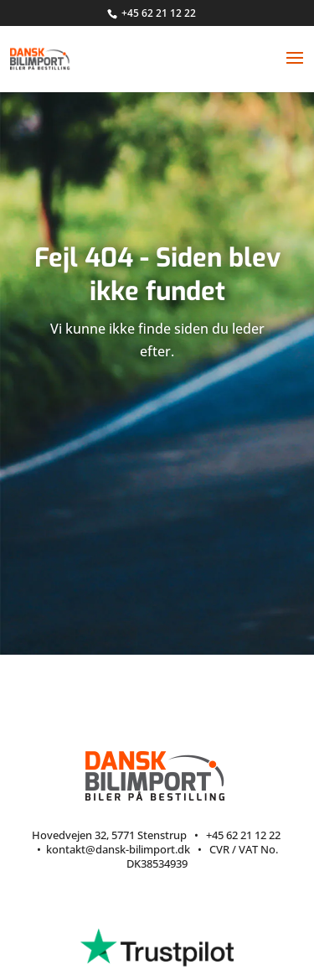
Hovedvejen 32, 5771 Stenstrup (109, 835)
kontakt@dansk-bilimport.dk (118, 849)
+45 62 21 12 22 (159, 13)
